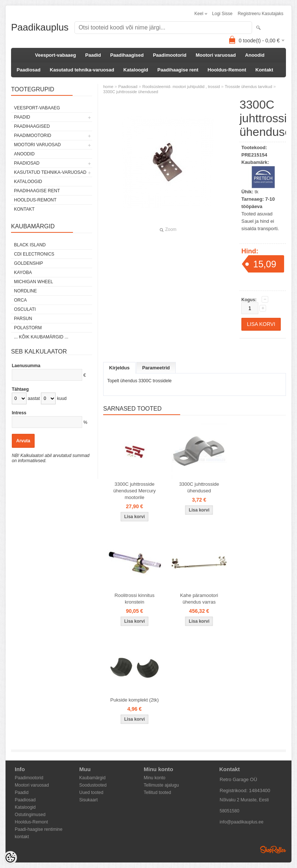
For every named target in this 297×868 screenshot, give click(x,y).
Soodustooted (93, 785)
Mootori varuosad (216, 55)
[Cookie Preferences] (10, 858)
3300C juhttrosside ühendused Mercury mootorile (135, 491)
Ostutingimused (30, 815)
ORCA (20, 300)
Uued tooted (91, 793)
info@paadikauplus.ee (242, 822)
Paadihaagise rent (178, 70)
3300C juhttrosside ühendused (131, 92)
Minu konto (155, 778)
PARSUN (23, 319)
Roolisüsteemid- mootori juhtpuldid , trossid (181, 87)
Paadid (93, 55)
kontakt (22, 837)
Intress (19, 413)
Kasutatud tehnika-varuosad (82, 70)
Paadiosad (29, 70)
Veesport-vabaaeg (55, 55)
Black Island (30, 245)
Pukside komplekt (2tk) (134, 700)
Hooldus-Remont (227, 70)
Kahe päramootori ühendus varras (199, 599)
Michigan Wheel (34, 282)
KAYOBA (23, 273)
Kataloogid (136, 70)
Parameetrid (156, 368)
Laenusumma (26, 366)
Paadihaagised (127, 55)
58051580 (229, 811)
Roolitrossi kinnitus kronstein (134, 599)
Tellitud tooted (157, 793)
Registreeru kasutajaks (261, 14)
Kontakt (264, 70)
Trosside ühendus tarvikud (249, 87)
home (108, 87)
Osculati (25, 309)
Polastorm (28, 328)
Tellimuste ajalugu (161, 785)
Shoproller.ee (273, 850)
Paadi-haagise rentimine (39, 829)
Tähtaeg (20, 389)
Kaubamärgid (92, 778)
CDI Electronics (34, 254)
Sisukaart (88, 800)
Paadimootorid (170, 55)
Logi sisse (222, 14)
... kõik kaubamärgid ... (41, 337)
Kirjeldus (119, 368)
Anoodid (255, 55)
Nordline (25, 291)
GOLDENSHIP (29, 263)
